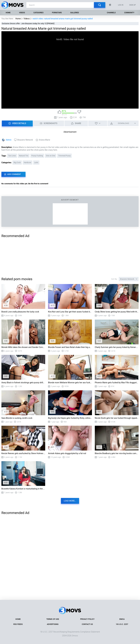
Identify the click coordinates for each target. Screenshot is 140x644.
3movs (75, 636)
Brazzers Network (25, 140)
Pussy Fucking (37, 156)
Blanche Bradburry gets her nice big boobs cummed (117, 453)
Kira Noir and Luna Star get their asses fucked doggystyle (70, 312)
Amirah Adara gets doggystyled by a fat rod (67, 453)
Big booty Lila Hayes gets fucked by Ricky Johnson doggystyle (70, 418)
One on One (51, 156)
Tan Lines (12, 156)
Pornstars (57, 13)
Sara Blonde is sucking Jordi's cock (17, 418)
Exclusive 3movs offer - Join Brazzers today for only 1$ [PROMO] (28, 23)
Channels (111, 13)
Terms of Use (53, 619)
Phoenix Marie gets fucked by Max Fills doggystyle (117, 383)
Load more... (70, 501)
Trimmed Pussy (64, 156)
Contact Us (87, 624)
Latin (36, 163)
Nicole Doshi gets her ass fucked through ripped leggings (117, 418)
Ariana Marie (44, 140)
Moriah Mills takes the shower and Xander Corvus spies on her (23, 347)
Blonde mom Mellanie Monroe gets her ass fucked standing (70, 383)
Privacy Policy (87, 619)
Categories (38, 13)
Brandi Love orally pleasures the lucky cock (20, 312)
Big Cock (17, 163)
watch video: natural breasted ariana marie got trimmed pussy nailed (63, 19)
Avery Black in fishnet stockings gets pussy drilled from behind (23, 383)
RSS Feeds (18, 624)
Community (129, 13)
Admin (9, 140)
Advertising (53, 624)
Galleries (75, 13)
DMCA (122, 619)
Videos (22, 13)
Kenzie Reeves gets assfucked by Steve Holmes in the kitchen (23, 453)
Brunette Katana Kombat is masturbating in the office (23, 489)
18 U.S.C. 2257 (122, 624)
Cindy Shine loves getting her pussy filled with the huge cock (117, 312)
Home (8, 13)
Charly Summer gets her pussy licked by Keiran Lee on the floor (117, 347)
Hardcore (27, 163)
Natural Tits (24, 156)
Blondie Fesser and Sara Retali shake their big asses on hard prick (70, 347)
